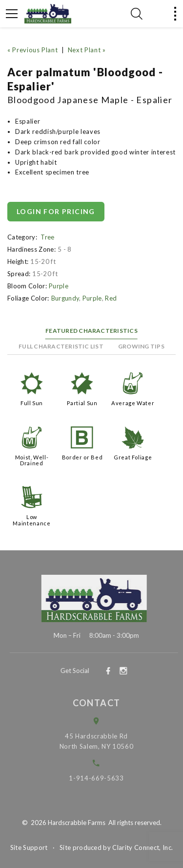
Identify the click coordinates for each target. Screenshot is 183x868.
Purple (59, 286)
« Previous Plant (32, 50)
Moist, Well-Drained (32, 460)
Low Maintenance (31, 520)
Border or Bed (82, 457)
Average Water (133, 403)
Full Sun (32, 403)
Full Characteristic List (61, 346)
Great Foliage (133, 457)
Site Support (29, 847)
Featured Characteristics (91, 331)
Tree (47, 237)
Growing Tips (141, 346)
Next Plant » (87, 50)
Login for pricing (56, 211)
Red (111, 298)
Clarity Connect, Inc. (142, 847)
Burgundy (65, 298)
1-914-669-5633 (102, 778)
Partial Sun (82, 403)
